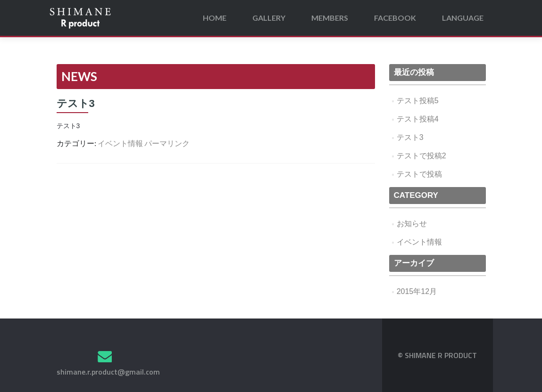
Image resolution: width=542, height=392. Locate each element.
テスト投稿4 (418, 119)
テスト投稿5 (418, 101)
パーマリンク (167, 143)
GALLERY (269, 18)
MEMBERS (330, 18)
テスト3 (410, 137)
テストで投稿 (419, 174)
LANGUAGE (463, 18)
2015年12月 (417, 291)
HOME (215, 18)
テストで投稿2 (421, 156)
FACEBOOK (395, 18)
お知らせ (412, 224)
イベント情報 (120, 143)
